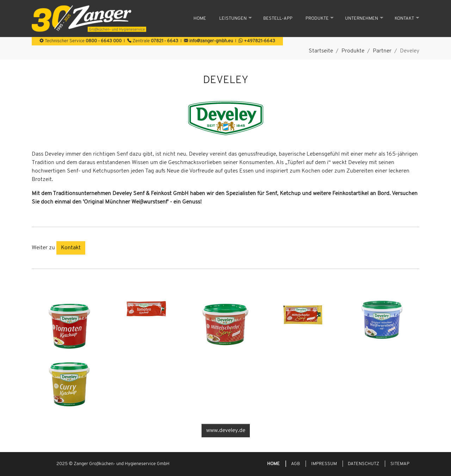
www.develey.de (226, 431)
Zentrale (153, 41)
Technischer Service (81, 41)
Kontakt (71, 248)
